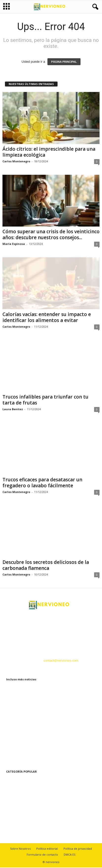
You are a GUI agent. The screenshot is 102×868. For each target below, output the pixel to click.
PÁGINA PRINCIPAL (64, 62)
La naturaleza (12, 810)
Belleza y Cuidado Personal (22, 803)
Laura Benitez (13, 410)
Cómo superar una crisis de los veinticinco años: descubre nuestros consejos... (51, 235)
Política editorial (47, 849)
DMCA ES (70, 855)
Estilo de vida (12, 780)
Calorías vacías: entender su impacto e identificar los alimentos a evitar (47, 318)
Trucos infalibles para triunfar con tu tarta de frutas (45, 400)
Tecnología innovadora (19, 818)
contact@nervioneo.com (61, 661)
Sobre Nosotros (20, 849)
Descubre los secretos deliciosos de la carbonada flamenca (46, 566)
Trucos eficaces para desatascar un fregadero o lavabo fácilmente (42, 483)
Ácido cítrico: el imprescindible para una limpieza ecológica (49, 152)
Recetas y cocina (15, 825)
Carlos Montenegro (16, 162)
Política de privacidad (78, 849)
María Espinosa (14, 244)
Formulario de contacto (42, 855)
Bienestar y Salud (15, 788)
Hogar (7, 795)
